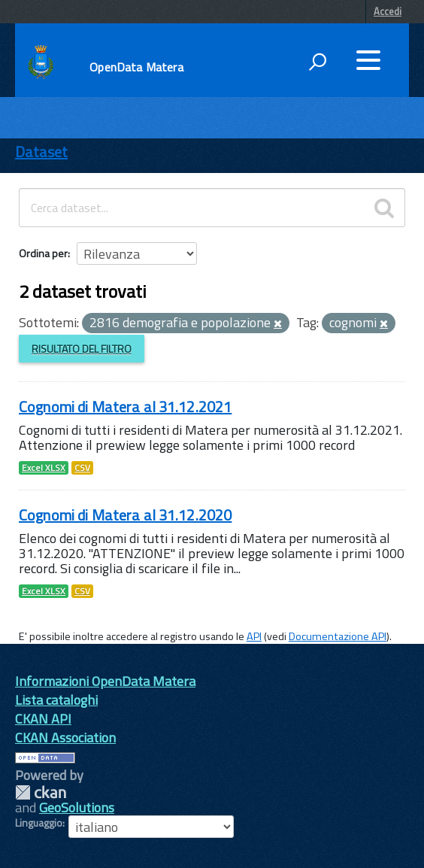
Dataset (41, 152)
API (254, 636)
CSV (82, 468)
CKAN (41, 792)
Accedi (388, 11)
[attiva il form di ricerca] (317, 62)
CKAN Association (65, 737)
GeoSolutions (77, 807)
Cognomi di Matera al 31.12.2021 (125, 407)
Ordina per (43, 253)
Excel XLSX (44, 468)
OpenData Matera (136, 67)
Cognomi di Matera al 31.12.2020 (125, 515)
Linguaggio (39, 823)
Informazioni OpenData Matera (105, 681)
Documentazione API (338, 636)
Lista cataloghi (56, 700)
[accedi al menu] (368, 60)
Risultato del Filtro (82, 349)
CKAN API (43, 719)
